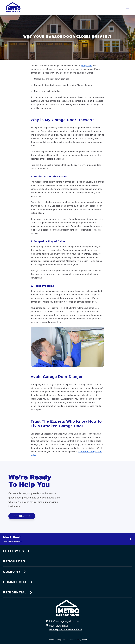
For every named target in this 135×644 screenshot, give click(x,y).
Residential (18, 592)
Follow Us (17, 551)
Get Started (25, 516)
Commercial (18, 582)
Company (15, 572)
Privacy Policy (81, 640)
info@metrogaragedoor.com (64, 621)
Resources (17, 561)
